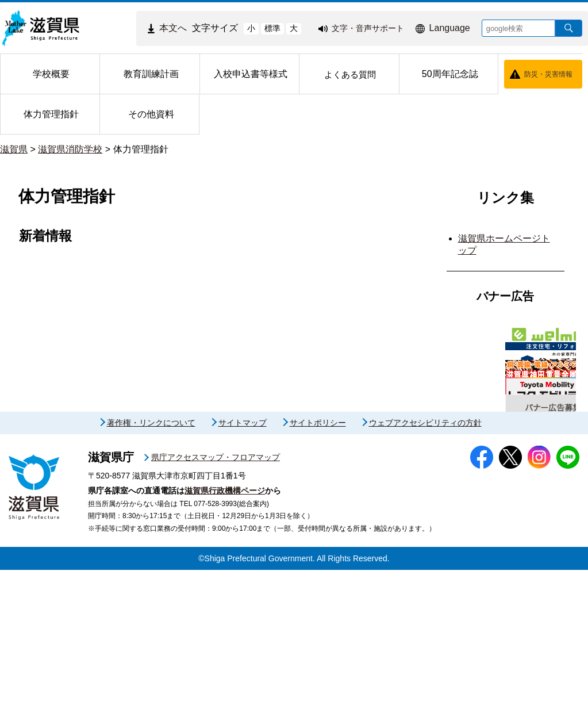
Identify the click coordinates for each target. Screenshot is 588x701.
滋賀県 (14, 149)
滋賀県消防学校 (70, 149)
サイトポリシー (318, 554)
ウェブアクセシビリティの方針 (425, 554)
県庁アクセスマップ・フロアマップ (216, 589)
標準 (272, 28)
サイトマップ (243, 554)
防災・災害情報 (548, 74)
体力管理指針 (141, 149)
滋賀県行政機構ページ (225, 622)
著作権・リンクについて (151, 554)
